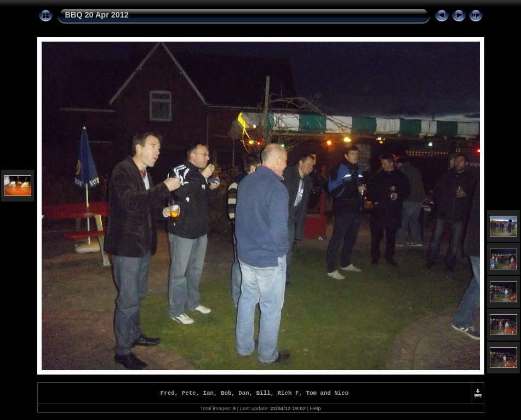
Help (316, 410)
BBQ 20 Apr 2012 (97, 15)
